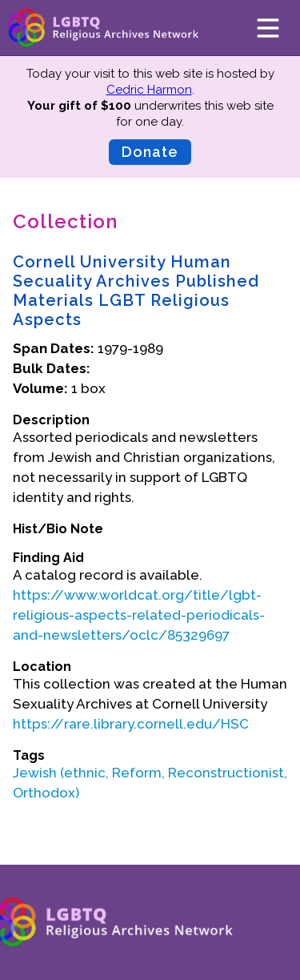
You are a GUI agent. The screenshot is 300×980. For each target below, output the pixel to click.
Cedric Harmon (149, 90)
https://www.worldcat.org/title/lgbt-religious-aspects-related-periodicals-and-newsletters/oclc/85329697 (139, 615)
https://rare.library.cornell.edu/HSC (131, 724)
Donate (150, 152)
